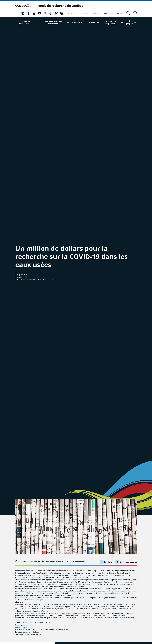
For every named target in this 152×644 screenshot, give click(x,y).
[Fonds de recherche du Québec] (63, 6)
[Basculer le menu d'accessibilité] (135, 13)
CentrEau (21, 598)
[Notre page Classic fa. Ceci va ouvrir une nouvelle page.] (23, 13)
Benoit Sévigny (21, 628)
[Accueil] (17, 561)
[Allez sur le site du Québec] (25, 6)
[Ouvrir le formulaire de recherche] (128, 13)
